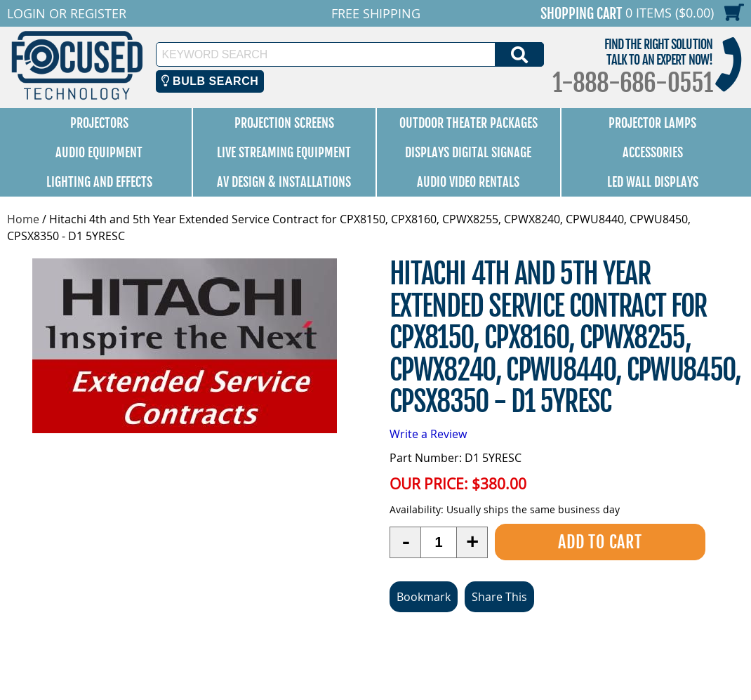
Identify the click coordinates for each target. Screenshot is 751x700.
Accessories (653, 152)
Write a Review (428, 434)
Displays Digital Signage (468, 152)
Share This (499, 597)
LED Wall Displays (653, 182)
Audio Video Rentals (468, 182)
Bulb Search (210, 81)
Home (23, 219)
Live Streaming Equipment (284, 152)
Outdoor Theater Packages (468, 123)
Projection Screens (284, 123)
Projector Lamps (652, 123)
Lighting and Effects (99, 182)
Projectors (99, 123)
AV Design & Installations (284, 182)
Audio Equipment (99, 152)
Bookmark (424, 597)
